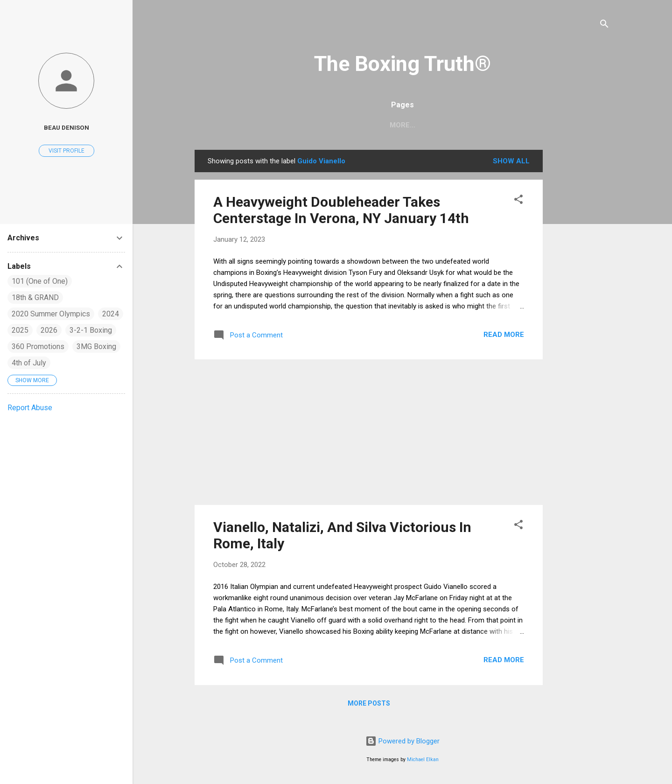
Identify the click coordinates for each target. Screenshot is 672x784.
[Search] (604, 25)
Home (362, 125)
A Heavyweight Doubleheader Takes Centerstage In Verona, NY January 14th (341, 210)
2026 (49, 330)
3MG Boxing (96, 346)
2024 (111, 314)
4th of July (29, 363)
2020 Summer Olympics (51, 314)
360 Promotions (38, 346)
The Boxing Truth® (402, 64)
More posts (369, 703)
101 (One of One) (40, 281)
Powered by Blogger (402, 741)
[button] (518, 201)
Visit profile (66, 151)
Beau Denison (66, 127)
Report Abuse (30, 408)
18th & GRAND (35, 297)
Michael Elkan (423, 759)
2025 (20, 330)
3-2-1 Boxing (91, 330)
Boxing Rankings (421, 125)
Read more (504, 335)
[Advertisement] (611, 290)
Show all (511, 161)
